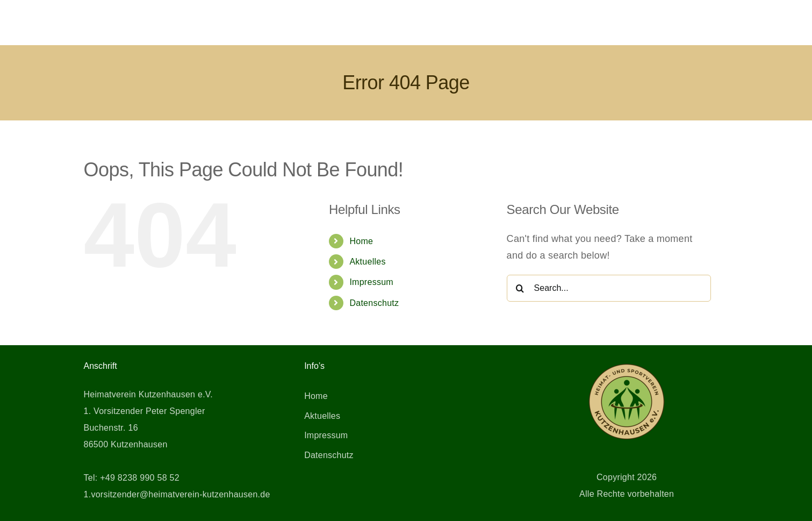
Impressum (371, 282)
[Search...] (609, 288)
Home (361, 241)
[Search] (520, 288)
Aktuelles (367, 262)
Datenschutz (374, 303)
